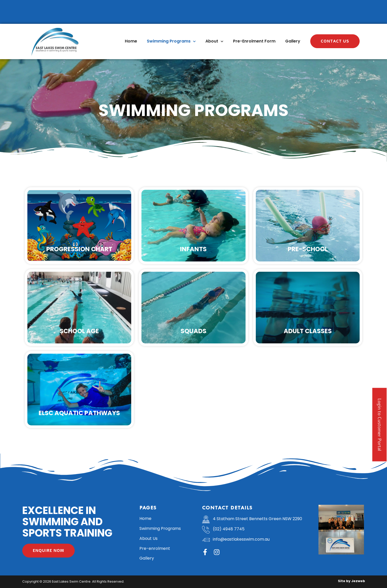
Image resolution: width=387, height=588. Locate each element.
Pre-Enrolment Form (254, 41)
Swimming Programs (171, 41)
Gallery (293, 41)
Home (131, 41)
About (214, 41)
